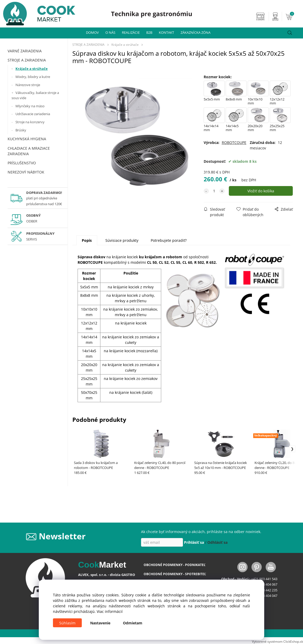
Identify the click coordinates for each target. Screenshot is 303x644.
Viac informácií (110, 611)
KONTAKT (166, 32)
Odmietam (133, 623)
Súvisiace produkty (122, 240)
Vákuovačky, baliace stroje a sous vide (35, 95)
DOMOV (92, 32)
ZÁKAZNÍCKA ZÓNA (196, 32)
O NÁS (110, 32)
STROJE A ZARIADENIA (27, 60)
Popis (87, 240)
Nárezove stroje (28, 85)
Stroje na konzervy (30, 122)
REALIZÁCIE (131, 32)
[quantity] (214, 191)
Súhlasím (67, 623)
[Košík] (294, 16)
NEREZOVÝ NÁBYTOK (26, 172)
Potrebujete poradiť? (169, 240)
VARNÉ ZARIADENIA (25, 51)
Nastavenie (100, 623)
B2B (149, 32)
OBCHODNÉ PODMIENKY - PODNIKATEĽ (175, 565)
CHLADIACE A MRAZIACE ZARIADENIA (29, 151)
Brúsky (21, 130)
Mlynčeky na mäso (30, 106)
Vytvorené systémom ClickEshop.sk (277, 641)
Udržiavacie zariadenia (33, 114)
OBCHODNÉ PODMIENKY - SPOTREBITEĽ (175, 574)
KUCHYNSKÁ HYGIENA (27, 139)
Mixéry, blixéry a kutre (33, 77)
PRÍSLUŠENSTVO (22, 163)
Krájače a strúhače (32, 69)
